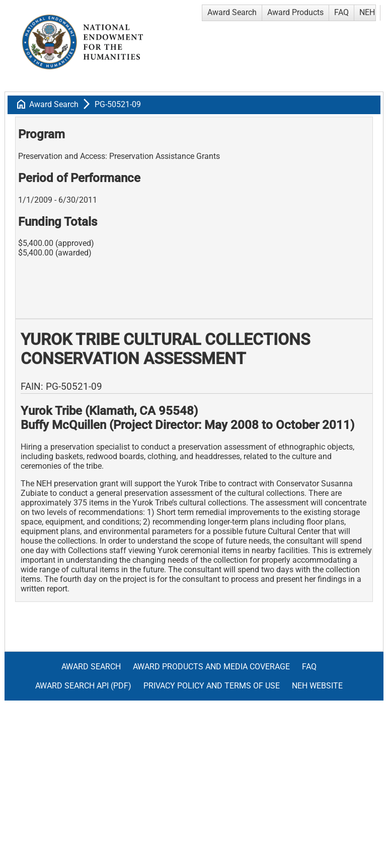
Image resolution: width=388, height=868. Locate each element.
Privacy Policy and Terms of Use (212, 686)
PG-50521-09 (118, 104)
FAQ (341, 12)
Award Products (295, 12)
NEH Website (317, 686)
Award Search (232, 12)
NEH (367, 12)
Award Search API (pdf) (83, 686)
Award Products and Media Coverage (211, 667)
